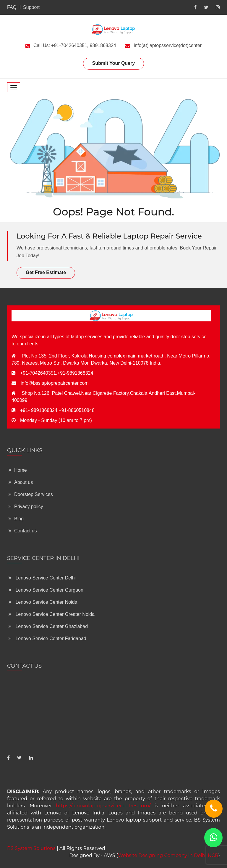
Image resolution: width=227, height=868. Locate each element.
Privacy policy (26, 507)
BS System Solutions (31, 848)
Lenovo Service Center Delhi (42, 578)
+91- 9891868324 (39, 410)
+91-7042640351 (38, 373)
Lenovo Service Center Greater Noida (52, 614)
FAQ (12, 7)
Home (18, 470)
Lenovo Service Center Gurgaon (46, 590)
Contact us (23, 531)
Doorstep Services (31, 494)
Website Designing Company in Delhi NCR (168, 855)
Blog (16, 519)
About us (21, 482)
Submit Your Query (113, 63)
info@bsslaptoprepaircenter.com (55, 383)
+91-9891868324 (75, 373)
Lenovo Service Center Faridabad (47, 638)
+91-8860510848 (76, 410)
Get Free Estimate (46, 272)
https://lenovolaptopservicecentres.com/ (103, 806)
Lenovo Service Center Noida (43, 602)
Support (31, 7)
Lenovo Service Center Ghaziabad (48, 626)
